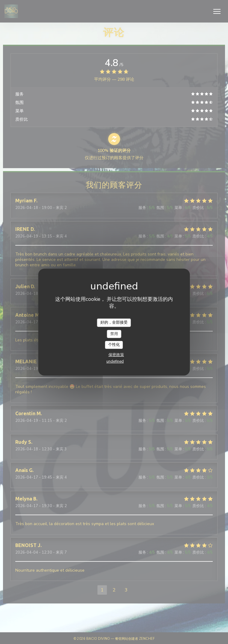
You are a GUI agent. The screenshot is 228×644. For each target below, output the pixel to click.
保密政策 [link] (116, 355)
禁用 (114, 334)
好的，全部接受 (114, 322)
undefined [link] (115, 361)
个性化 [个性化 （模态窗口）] (114, 345)
